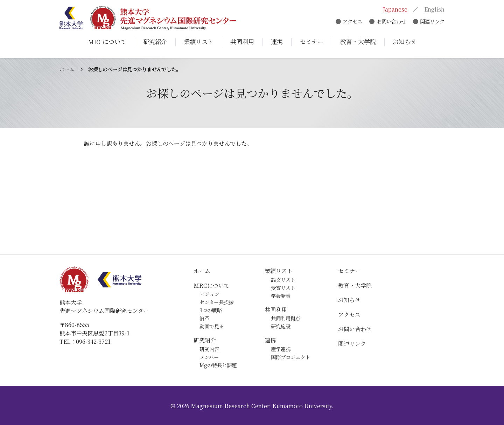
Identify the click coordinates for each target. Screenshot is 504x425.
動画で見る (212, 326)
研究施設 (281, 326)
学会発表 (281, 296)
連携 (270, 340)
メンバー (209, 357)
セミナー (349, 271)
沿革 (204, 318)
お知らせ (349, 300)
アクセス (351, 22)
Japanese (395, 10)
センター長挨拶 (216, 302)
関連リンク (432, 22)
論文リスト (283, 280)
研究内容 (209, 349)
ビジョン (209, 294)
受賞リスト (283, 288)
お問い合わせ (390, 22)
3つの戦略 (211, 310)
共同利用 (276, 310)
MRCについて (212, 285)
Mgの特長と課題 (218, 365)
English (434, 10)
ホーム (67, 69)
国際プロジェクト (290, 357)
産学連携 (281, 349)
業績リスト (279, 271)
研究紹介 (205, 340)
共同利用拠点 (286, 318)
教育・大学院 (355, 285)
